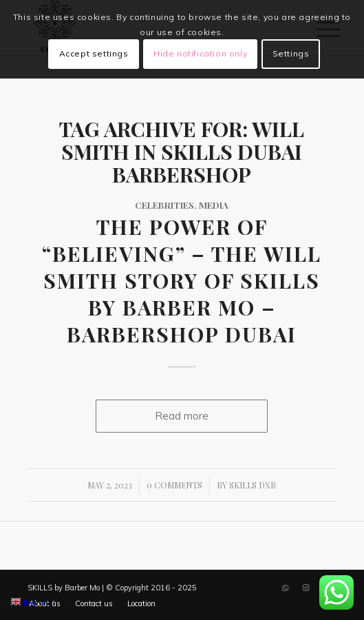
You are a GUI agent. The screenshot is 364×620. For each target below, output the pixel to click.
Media (214, 205)
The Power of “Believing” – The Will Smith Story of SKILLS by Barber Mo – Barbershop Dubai (182, 280)
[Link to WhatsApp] (285, 588)
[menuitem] (94, 603)
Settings (291, 53)
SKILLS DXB (253, 485)
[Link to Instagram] (306, 588)
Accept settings (94, 53)
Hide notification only (200, 53)
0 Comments (174, 485)
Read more (182, 416)
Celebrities (164, 205)
